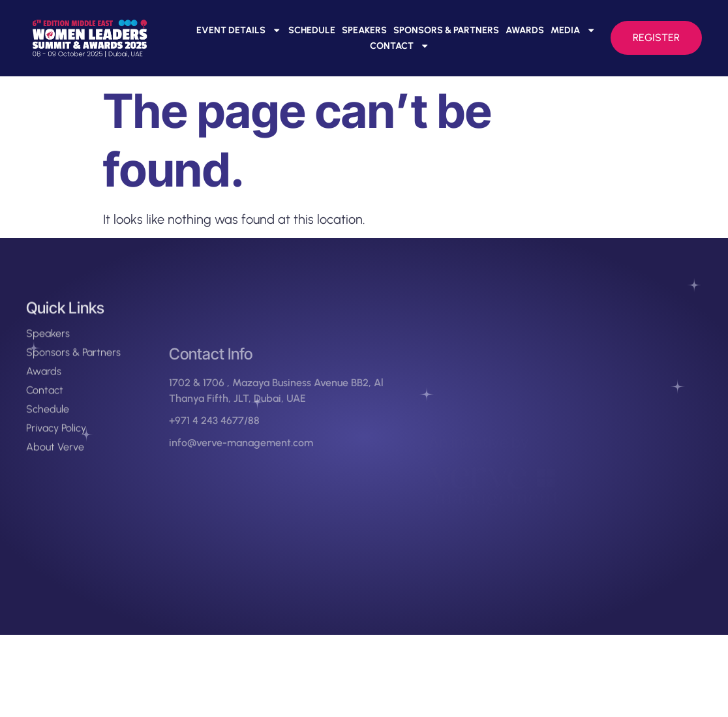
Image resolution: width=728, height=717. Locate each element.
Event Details (239, 30)
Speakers (364, 30)
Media (573, 30)
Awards (525, 30)
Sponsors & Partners (446, 30)
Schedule (312, 30)
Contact (400, 46)
